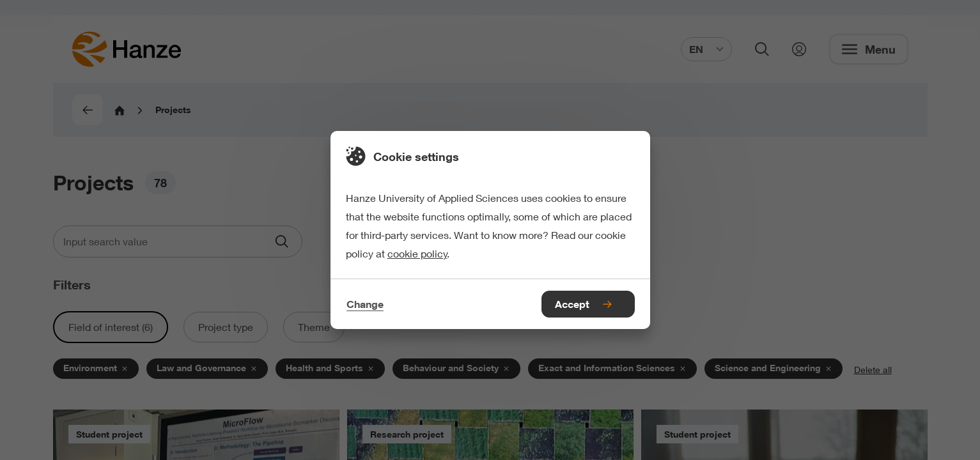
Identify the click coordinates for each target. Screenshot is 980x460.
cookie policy (417, 253)
